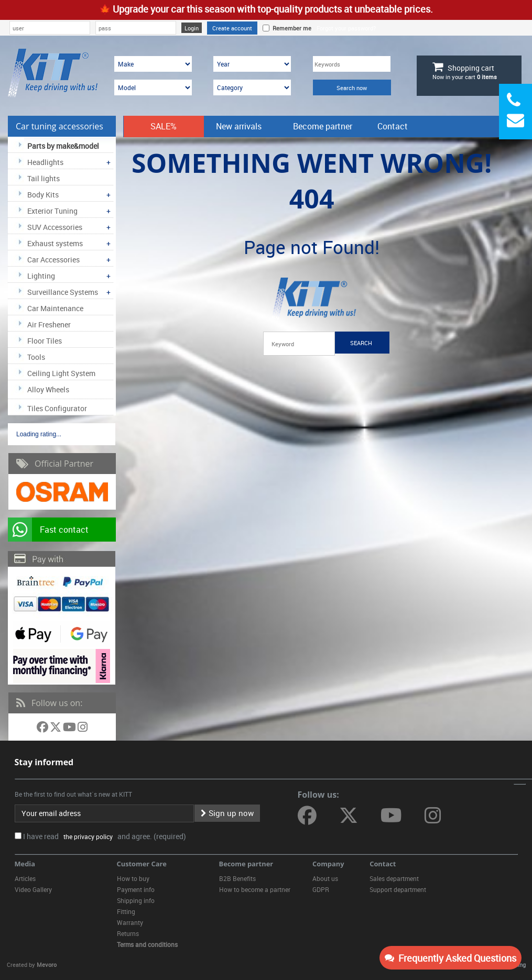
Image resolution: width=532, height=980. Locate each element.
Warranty (130, 922)
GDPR (321, 889)
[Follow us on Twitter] (56, 729)
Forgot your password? (346, 28)
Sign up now (227, 813)
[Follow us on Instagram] (83, 729)
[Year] (252, 64)
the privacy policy (86, 836)
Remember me (290, 28)
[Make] (153, 64)
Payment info (136, 889)
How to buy (133, 878)
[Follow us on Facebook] (43, 729)
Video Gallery (33, 889)
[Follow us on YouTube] (70, 729)
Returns (128, 933)
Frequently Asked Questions (450, 958)
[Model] (153, 87)
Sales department (394, 878)
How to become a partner (255, 889)
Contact (393, 126)
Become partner (323, 126)
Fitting (126, 911)
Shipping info (136, 900)
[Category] (252, 87)
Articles (25, 878)
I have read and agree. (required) (105, 836)
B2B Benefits (237, 878)
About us (325, 878)
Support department (398, 889)
